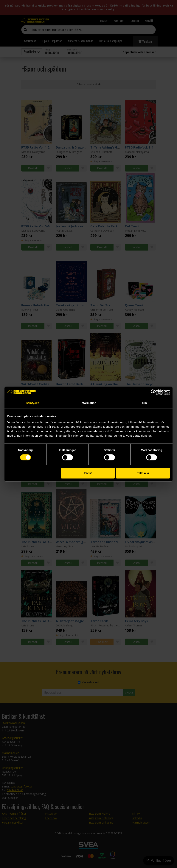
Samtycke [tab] (33, 403)
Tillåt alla (143, 473)
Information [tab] (88, 403)
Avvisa (88, 473)
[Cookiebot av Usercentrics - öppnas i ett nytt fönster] (153, 392)
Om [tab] (144, 403)
